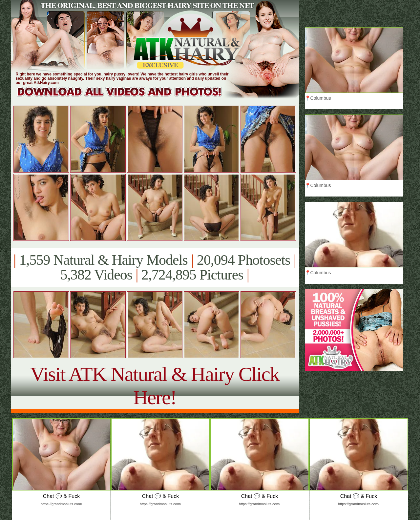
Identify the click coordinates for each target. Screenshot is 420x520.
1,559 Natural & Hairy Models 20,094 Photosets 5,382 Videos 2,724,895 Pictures (155, 267)
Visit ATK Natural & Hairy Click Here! (155, 386)
